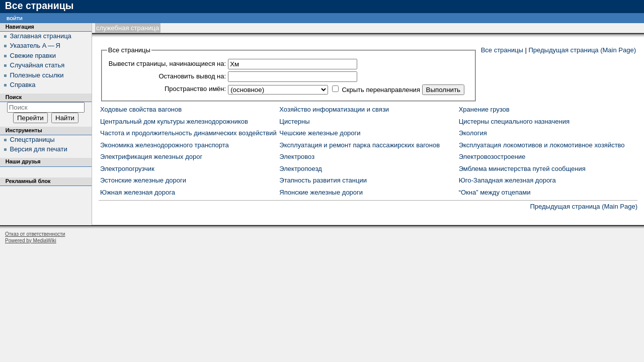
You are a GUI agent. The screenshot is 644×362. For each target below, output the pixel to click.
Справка (23, 85)
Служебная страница (128, 28)
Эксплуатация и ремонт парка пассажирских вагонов (359, 145)
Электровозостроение (492, 157)
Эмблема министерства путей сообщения (522, 169)
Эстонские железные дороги (143, 180)
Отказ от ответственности (35, 234)
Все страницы (502, 50)
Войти (15, 18)
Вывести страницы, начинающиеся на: (167, 64)
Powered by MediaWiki (31, 241)
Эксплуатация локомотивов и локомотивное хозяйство (542, 145)
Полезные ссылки (37, 75)
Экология (473, 133)
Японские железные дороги (321, 192)
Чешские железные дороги (320, 133)
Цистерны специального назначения (514, 121)
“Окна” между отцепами (495, 192)
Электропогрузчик (127, 169)
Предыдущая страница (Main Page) (582, 50)
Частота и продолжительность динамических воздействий (188, 133)
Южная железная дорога (138, 192)
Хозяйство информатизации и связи (334, 109)
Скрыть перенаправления (381, 90)
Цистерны (294, 121)
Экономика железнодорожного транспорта (165, 145)
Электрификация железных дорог (151, 157)
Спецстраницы (32, 140)
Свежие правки (33, 56)
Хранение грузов (484, 109)
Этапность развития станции (323, 180)
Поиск (14, 97)
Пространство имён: (195, 89)
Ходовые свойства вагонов (141, 109)
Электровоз (297, 157)
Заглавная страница (41, 36)
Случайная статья (37, 65)
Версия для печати (39, 149)
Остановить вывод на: (192, 76)
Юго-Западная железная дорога (507, 180)
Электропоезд (300, 169)
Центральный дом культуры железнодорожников (174, 121)
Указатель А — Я (35, 46)
